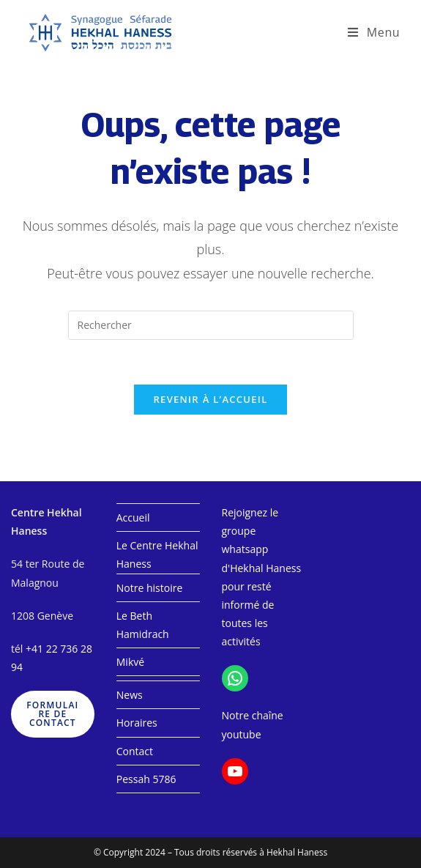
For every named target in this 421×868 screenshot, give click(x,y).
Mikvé (130, 662)
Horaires (137, 723)
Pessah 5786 (146, 779)
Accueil (133, 518)
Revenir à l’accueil (210, 399)
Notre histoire (150, 588)
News (130, 695)
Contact (135, 751)
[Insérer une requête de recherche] (211, 325)
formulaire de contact (52, 714)
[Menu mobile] (374, 32)
